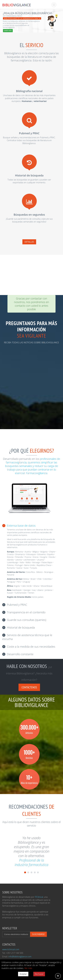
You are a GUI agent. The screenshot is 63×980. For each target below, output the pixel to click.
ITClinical (39, 897)
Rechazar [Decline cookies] (39, 974)
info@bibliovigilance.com (20, 957)
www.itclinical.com (11, 949)
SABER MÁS (8, 31)
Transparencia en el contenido (26, 612)
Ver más (28, 968)
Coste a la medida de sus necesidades (31, 647)
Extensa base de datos (21, 526)
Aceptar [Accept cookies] (23, 974)
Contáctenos (29, 687)
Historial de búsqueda (21, 627)
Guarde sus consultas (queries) (26, 620)
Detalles (29, 242)
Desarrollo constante (20, 654)
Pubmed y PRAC (17, 605)
